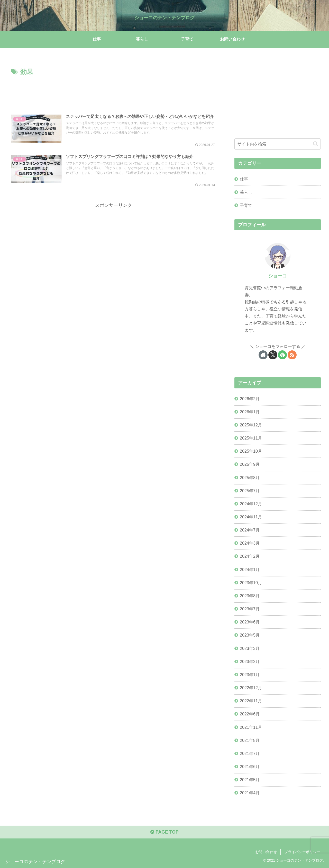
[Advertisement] (114, 91)
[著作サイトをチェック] (263, 355)
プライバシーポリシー (302, 852)
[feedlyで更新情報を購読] (282, 355)
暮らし (246, 192)
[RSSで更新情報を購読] (292, 355)
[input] (278, 144)
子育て (246, 205)
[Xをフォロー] (273, 355)
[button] (316, 144)
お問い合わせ (266, 852)
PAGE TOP (164, 832)
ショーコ (278, 276)
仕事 (244, 179)
